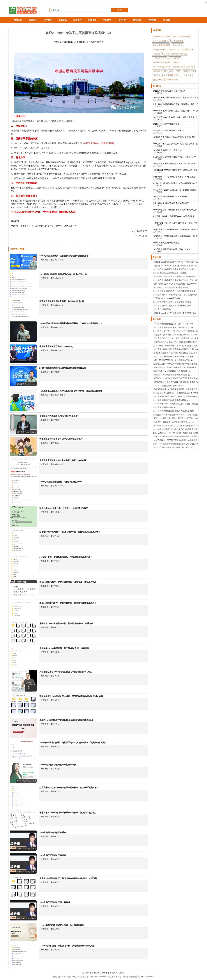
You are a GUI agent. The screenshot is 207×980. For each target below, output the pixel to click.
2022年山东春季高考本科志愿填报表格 (170, 400)
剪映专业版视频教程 (162, 36)
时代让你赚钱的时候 (182, 36)
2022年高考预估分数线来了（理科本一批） (171, 327)
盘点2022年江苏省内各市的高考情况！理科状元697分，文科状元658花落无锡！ (174, 157)
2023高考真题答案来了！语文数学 (167, 150)
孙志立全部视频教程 (162, 45)
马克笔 (176, 62)
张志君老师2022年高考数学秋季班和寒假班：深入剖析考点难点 (68, 813)
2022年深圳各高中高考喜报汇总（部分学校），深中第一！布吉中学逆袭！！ (175, 111)
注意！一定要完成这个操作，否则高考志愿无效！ (174, 418)
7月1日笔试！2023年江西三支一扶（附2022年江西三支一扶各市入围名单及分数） (175, 190)
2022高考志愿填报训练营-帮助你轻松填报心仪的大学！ (64, 274)
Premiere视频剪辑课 (162, 67)
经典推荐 (106, 973)
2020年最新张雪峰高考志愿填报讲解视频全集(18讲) (63, 368)
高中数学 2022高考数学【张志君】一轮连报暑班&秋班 (64, 508)
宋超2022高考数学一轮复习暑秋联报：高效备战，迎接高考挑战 (68, 582)
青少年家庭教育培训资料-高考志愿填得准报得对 (61, 439)
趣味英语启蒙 (188, 49)
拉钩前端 (190, 67)
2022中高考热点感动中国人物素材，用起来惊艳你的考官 (175, 98)
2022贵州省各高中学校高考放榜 (166, 124)
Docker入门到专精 (161, 41)
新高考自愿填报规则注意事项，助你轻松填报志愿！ (63, 301)
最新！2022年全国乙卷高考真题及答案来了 (171, 203)
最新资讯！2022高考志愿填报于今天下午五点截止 (174, 378)
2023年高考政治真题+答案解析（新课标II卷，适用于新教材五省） (175, 230)
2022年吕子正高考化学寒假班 (53, 855)
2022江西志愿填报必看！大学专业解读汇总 (171, 356)
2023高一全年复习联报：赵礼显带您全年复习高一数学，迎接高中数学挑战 (73, 743)
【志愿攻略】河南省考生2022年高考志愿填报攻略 (174, 382)
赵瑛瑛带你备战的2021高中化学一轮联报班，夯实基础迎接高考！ (69, 787)
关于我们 (122, 973)
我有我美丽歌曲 (160, 71)
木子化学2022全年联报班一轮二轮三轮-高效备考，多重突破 (66, 623)
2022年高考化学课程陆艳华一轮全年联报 (58, 765)
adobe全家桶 (175, 58)
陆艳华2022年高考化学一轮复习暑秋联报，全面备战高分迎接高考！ (70, 532)
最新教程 (90, 973)
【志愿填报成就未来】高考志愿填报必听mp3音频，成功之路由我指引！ (72, 391)
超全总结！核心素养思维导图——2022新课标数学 (173, 216)
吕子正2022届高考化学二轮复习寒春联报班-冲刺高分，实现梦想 (68, 878)
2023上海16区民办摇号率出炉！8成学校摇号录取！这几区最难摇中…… (175, 144)
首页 (83, 973)
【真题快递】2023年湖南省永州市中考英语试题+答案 (175, 170)
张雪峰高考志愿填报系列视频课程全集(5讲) (59, 416)
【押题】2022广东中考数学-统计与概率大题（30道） (176, 266)
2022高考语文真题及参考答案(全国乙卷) (169, 91)
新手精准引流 (177, 41)
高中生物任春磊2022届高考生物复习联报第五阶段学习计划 (66, 672)
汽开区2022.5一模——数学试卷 (167, 298)
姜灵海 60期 (158, 80)
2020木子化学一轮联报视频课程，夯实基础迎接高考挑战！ (66, 557)
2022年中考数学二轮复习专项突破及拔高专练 (172, 306)
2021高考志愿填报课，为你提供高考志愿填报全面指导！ (65, 256)
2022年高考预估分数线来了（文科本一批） (171, 324)
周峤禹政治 (178, 45)
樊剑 (178, 71)
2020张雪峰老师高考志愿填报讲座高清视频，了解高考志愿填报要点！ (71, 323)
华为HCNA (175, 49)
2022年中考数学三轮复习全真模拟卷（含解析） (173, 302)
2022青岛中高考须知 (162, 309)
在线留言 (114, 973)
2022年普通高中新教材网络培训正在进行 (170, 196)
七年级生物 (178, 67)
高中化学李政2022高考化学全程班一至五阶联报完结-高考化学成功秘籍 (71, 696)
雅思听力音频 (189, 71)
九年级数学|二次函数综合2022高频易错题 (171, 287)
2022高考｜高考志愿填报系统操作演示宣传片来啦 (174, 349)
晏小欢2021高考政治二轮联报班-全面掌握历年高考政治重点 (66, 720)
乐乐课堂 (157, 75)
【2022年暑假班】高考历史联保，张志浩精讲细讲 (62, 925)
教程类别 (98, 973)
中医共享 (157, 54)
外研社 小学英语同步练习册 (175, 54)
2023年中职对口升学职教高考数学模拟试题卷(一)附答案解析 (175, 236)
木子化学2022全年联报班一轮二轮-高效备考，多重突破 (64, 648)
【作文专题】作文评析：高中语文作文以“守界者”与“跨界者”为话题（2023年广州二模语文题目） (175, 223)
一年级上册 (187, 75)
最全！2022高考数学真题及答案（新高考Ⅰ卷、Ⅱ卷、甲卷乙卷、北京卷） (175, 104)
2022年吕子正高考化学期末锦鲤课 (55, 902)
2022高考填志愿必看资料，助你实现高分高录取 (61, 482)
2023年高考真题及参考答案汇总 (166, 243)
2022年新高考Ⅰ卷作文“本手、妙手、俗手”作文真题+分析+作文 (175, 117)
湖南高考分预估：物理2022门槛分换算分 (170, 371)
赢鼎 (171, 71)
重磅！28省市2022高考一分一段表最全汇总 (172, 360)
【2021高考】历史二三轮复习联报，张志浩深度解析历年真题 (67, 946)
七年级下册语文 (160, 58)
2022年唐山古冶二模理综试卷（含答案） (170, 273)
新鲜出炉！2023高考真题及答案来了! (168, 130)
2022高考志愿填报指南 (163, 407)
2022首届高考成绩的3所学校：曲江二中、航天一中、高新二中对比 (175, 164)
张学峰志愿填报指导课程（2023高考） (57, 346)
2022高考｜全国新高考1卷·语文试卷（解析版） (172, 249)
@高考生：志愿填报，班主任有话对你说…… (172, 422)
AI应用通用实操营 (171, 75)
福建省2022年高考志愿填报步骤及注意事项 (171, 375)
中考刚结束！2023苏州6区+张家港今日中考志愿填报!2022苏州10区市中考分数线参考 (174, 177)
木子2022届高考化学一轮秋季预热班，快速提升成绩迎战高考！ (68, 603)
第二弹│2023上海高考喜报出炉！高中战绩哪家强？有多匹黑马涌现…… (175, 183)
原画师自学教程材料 (162, 62)
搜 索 (119, 10)
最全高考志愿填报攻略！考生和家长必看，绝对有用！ (64, 460)
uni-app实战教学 (160, 49)
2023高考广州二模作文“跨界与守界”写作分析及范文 (174, 137)
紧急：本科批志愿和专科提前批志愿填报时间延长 (174, 444)
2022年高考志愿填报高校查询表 (167, 386)
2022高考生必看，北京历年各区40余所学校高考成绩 (175, 210)
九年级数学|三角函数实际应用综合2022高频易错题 (175, 276)
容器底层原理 (172, 80)
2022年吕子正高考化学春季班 (53, 832)
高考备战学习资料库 (95, 42)
